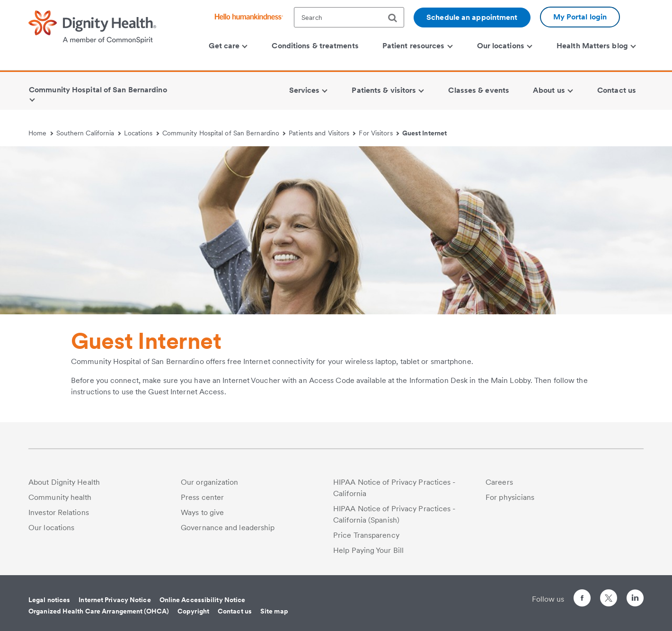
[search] (396, 18)
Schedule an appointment (472, 17)
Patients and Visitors (322, 133)
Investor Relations (59, 512)
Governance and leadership (228, 528)
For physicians (510, 497)
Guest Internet (424, 133)
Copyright (193, 611)
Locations (141, 133)
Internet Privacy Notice (115, 600)
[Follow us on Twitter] (609, 594)
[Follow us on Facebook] (582, 600)
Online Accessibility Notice (203, 600)
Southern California (88, 133)
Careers (499, 482)
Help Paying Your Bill (368, 550)
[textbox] (349, 17)
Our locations (51, 528)
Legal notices (49, 600)
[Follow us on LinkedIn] (635, 600)
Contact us (235, 611)
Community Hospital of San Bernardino (224, 133)
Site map (274, 611)
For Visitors (379, 133)
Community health (60, 497)
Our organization (210, 482)
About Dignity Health (64, 482)
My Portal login (580, 17)
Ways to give (202, 512)
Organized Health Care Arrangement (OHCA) (99, 611)
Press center (202, 497)
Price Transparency (366, 535)
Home (41, 133)
